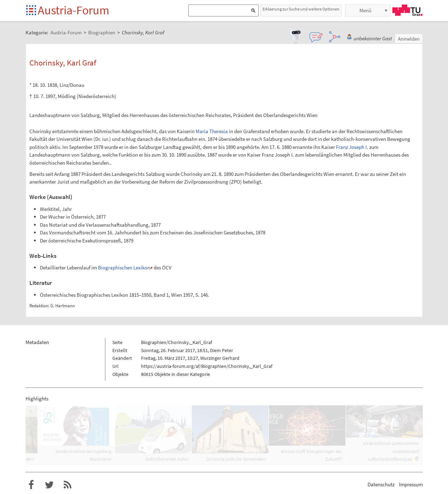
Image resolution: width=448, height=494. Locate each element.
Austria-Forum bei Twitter (49, 485)
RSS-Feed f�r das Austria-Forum (68, 485)
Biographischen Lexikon (124, 267)
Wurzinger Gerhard (220, 358)
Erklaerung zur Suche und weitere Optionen (301, 9)
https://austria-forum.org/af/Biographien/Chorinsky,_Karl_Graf (207, 366)
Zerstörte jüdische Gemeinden (236, 459)
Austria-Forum (73, 10)
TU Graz (407, 10)
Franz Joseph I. (352, 147)
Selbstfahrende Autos (167, 459)
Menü (365, 10)
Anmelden (409, 39)
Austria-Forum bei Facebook (31, 485)
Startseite (32, 11)
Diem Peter (222, 350)
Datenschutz (381, 484)
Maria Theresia (212, 131)
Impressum (411, 484)
